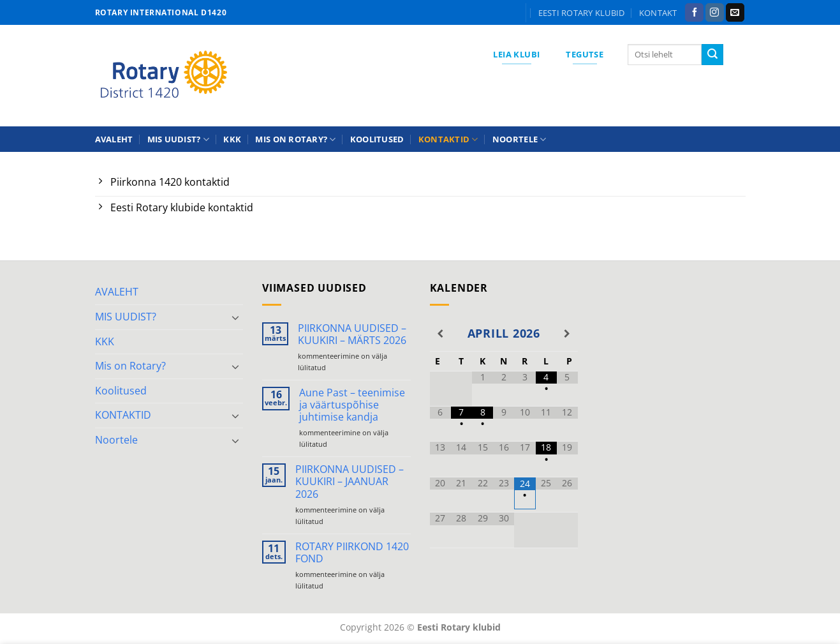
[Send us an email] (735, 13)
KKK (232, 139)
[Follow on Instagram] (715, 13)
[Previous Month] (440, 334)
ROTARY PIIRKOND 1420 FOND (352, 553)
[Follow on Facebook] (694, 13)
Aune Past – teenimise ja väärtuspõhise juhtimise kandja (352, 405)
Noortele (519, 139)
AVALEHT (114, 139)
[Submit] (712, 55)
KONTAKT (658, 13)
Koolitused (377, 139)
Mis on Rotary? (295, 139)
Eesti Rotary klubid (582, 13)
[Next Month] (567, 334)
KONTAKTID (448, 139)
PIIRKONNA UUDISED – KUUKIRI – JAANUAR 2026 (350, 482)
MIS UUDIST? (178, 139)
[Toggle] (235, 317)
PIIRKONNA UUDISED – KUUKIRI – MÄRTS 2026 (352, 334)
